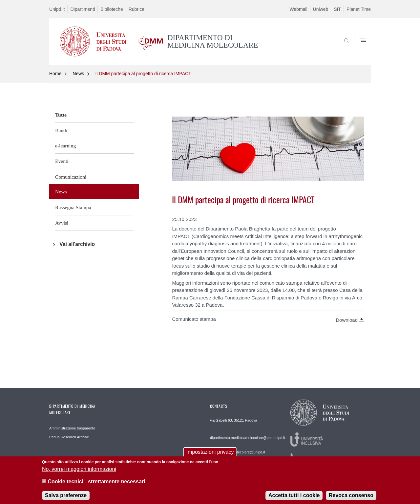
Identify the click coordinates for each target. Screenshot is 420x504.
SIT (337, 9)
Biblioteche (112, 9)
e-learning (65, 146)
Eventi (62, 161)
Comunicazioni (71, 177)
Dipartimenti (83, 9)
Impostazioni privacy (210, 456)
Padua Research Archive (69, 437)
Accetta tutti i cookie (294, 499)
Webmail (298, 9)
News (78, 74)
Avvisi (62, 223)
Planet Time (359, 9)
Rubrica (136, 9)
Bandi (61, 130)
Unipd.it (57, 9)
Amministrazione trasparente (72, 428)
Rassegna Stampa (73, 207)
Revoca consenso (351, 499)
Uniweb (321, 9)
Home (55, 74)
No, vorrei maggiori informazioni (79, 473)
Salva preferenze (66, 499)
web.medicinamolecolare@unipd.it (238, 452)
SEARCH (359, 49)
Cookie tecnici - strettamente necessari (96, 485)
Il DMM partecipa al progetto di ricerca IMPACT (143, 74)
